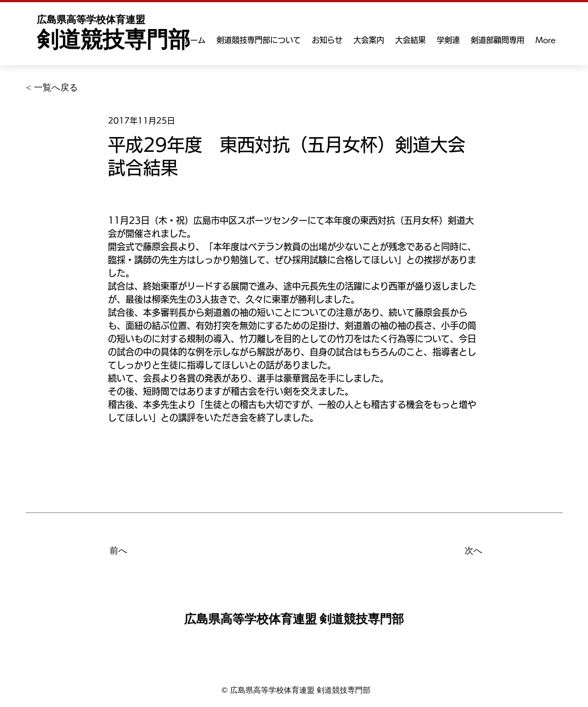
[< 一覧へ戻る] (62, 87)
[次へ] (455, 551)
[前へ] (146, 551)
